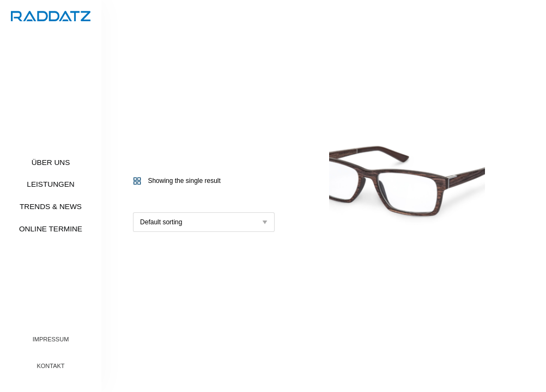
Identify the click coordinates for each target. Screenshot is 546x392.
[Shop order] (204, 222)
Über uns (51, 163)
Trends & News (51, 207)
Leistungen (50, 184)
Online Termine (51, 229)
